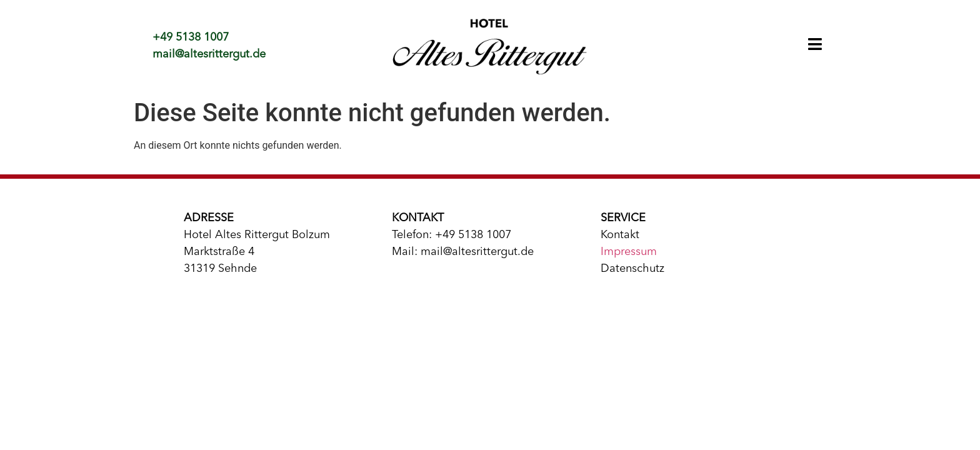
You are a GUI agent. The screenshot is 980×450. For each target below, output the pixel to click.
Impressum (629, 252)
